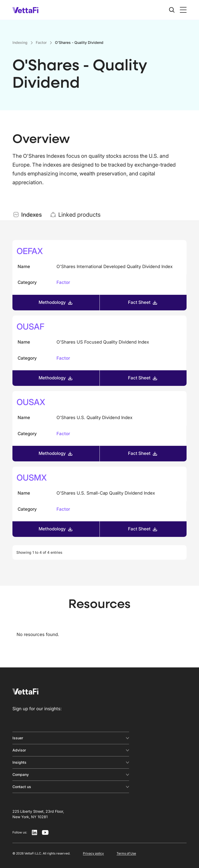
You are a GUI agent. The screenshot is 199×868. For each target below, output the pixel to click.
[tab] (27, 215)
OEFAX (30, 251)
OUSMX (32, 478)
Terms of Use (126, 853)
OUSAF (30, 327)
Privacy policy (93, 853)
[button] (182, 10)
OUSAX (31, 402)
